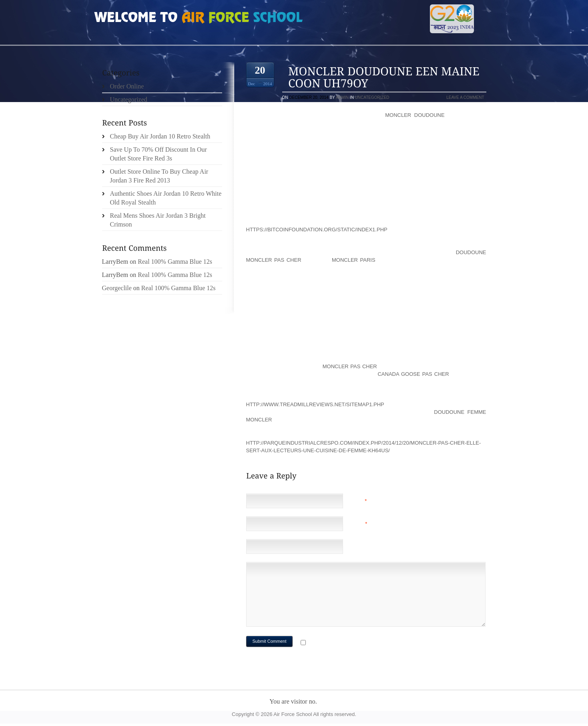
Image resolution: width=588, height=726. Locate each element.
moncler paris (354, 260)
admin (342, 97)
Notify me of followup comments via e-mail (371, 643)
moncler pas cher (350, 366)
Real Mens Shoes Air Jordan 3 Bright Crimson (158, 220)
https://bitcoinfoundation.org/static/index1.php (317, 230)
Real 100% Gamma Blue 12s (175, 262)
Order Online (127, 86)
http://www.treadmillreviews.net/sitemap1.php (315, 404)
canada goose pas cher (413, 374)
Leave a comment (465, 97)
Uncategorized (372, 97)
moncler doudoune (415, 115)
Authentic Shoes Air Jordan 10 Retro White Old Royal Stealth (166, 198)
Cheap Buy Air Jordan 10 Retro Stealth (160, 136)
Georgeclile (117, 288)
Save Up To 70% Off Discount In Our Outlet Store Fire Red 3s (159, 154)
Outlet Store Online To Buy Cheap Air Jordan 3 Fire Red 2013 (159, 176)
